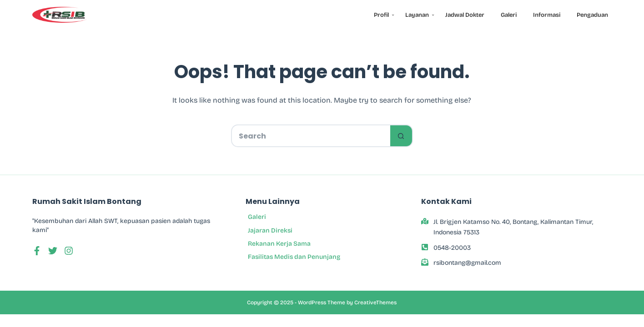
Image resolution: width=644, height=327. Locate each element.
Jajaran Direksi (270, 230)
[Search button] (402, 136)
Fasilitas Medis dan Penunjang (294, 257)
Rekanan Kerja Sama (279, 244)
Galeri (509, 15)
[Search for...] (311, 136)
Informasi (547, 15)
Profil (383, 15)
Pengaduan (592, 15)
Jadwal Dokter (465, 15)
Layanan (419, 15)
